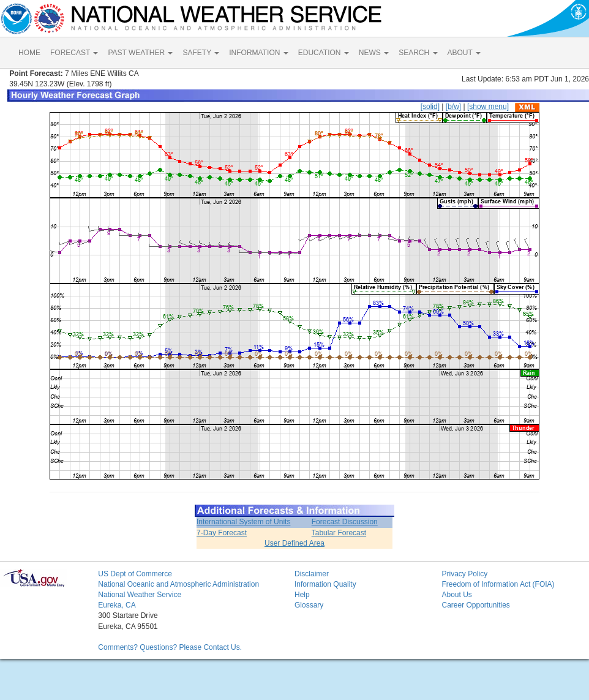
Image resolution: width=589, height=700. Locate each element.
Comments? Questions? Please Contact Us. (170, 647)
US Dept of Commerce (135, 574)
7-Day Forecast (222, 533)
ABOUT (464, 53)
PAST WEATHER (140, 53)
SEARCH (418, 53)
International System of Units (243, 522)
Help (302, 595)
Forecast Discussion (345, 522)
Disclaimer (312, 574)
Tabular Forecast (339, 533)
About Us (456, 595)
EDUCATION (324, 53)
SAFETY (201, 53)
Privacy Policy (464, 574)
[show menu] (488, 107)
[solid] (430, 107)
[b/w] (453, 107)
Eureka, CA (117, 605)
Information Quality (325, 584)
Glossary (309, 605)
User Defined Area (294, 543)
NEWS (374, 53)
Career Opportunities (475, 605)
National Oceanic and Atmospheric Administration (178, 584)
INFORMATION (258, 53)
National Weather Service (140, 595)
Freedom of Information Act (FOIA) (498, 584)
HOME (29, 53)
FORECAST (74, 53)
